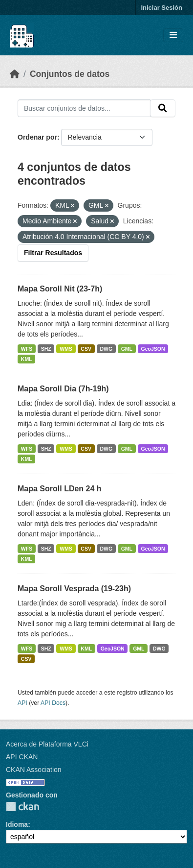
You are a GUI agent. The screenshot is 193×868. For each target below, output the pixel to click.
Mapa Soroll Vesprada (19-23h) (74, 589)
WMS (66, 349)
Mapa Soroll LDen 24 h (60, 489)
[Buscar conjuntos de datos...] (84, 108)
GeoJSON (153, 349)
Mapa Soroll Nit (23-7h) (60, 289)
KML (27, 359)
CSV (86, 349)
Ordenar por (37, 137)
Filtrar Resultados (53, 253)
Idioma (17, 824)
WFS (27, 349)
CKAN (22, 807)
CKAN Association (34, 770)
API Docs (53, 703)
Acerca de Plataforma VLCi (47, 744)
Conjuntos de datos (70, 74)
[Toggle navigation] (173, 36)
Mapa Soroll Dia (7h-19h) (63, 389)
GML (127, 349)
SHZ (46, 349)
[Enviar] (163, 108)
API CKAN (22, 757)
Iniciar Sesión (161, 8)
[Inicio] (15, 74)
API (22, 703)
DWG (106, 349)
